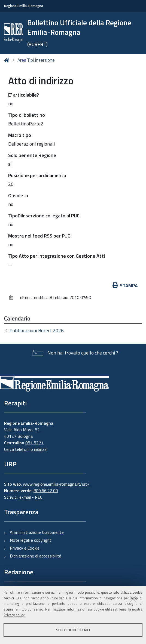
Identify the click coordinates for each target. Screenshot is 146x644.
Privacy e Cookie (25, 548)
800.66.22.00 (46, 491)
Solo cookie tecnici (73, 630)
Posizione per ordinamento (37, 175)
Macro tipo (20, 135)
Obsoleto (18, 195)
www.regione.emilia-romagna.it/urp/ (56, 484)
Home (8, 60)
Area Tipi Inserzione (36, 60)
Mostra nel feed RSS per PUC (39, 236)
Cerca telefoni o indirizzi (26, 449)
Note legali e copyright (31, 540)
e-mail (25, 497)
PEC (39, 497)
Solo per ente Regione (32, 155)
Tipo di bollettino (27, 115)
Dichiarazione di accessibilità (36, 556)
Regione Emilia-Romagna (24, 6)
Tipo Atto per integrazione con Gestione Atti (57, 256)
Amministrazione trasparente (37, 532)
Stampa (125, 286)
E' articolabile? (24, 95)
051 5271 (34, 443)
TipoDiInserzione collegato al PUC (44, 216)
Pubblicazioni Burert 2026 (37, 330)
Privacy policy (14, 615)
